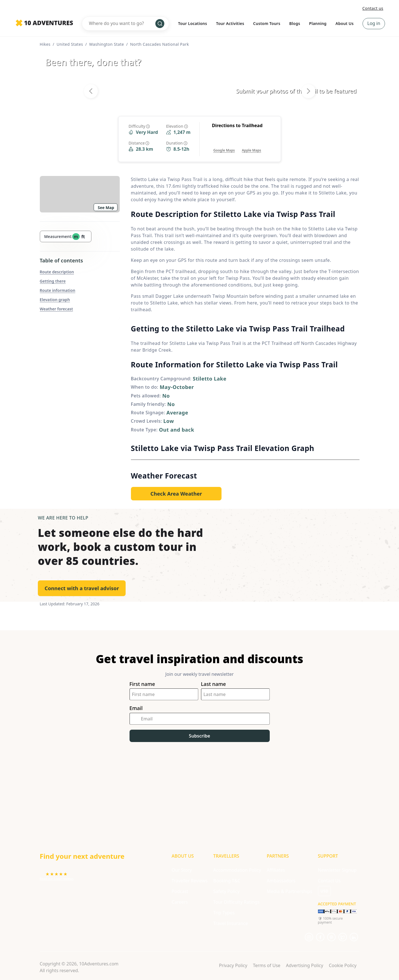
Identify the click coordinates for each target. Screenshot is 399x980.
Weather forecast (56, 309)
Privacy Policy (233, 965)
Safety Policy (226, 891)
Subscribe (200, 736)
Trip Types (224, 913)
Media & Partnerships (289, 891)
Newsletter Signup (337, 870)
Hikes (45, 44)
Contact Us (329, 881)
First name (142, 684)
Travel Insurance (230, 923)
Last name (214, 684)
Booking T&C (227, 881)
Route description (57, 272)
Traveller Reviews (190, 881)
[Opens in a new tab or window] (224, 145)
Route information (58, 290)
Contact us (373, 8)
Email (136, 708)
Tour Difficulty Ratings (236, 902)
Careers (180, 902)
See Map (106, 208)
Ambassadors (281, 881)
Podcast (180, 891)
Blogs (295, 23)
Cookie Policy (343, 965)
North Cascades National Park (160, 44)
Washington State (107, 44)
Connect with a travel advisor (82, 588)
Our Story (182, 870)
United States (70, 44)
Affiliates (276, 870)
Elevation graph (55, 300)
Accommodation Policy (237, 870)
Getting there (53, 281)
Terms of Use (267, 965)
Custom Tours (267, 23)
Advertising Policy (305, 965)
